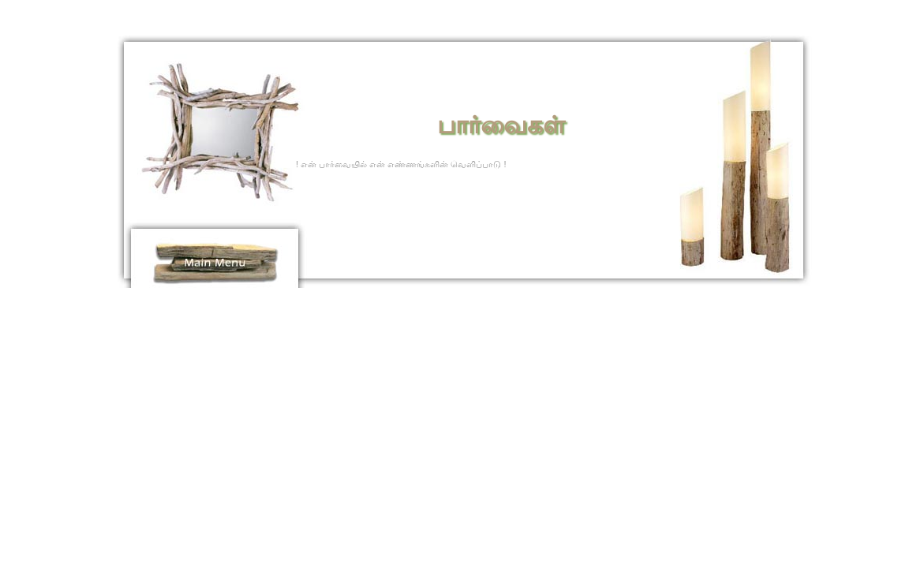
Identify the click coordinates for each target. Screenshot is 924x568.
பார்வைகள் (501, 125)
